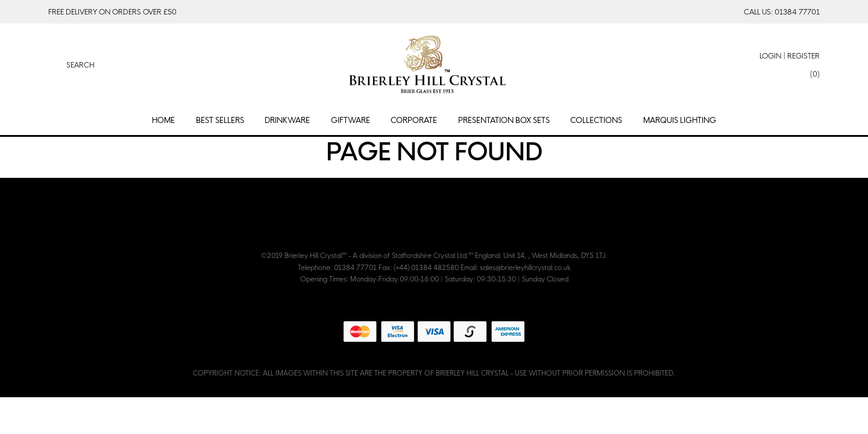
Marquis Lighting (680, 120)
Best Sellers (220, 120)
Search (80, 65)
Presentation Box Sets (504, 120)
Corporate (414, 120)
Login (770, 56)
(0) (815, 74)
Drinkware (287, 120)
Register (804, 56)
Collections (596, 120)
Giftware (351, 120)
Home (163, 120)
